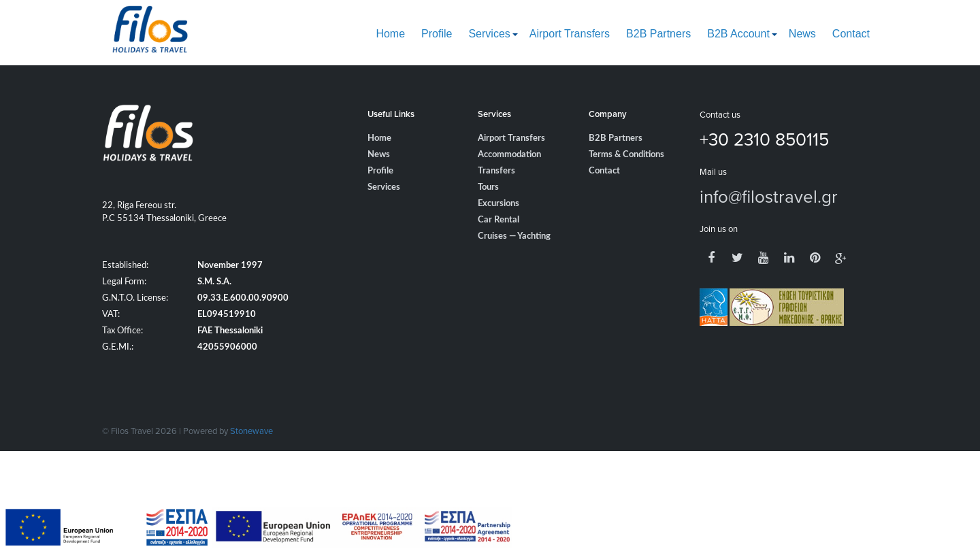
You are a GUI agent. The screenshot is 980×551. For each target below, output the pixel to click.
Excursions (499, 204)
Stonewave (251, 431)
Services (489, 34)
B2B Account (738, 34)
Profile (437, 34)
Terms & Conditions (626, 155)
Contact (851, 34)
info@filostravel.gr (769, 196)
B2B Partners (658, 34)
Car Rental (499, 220)
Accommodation (509, 155)
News (802, 34)
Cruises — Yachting (514, 236)
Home (390, 34)
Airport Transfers (570, 34)
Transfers (496, 171)
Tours (488, 187)
